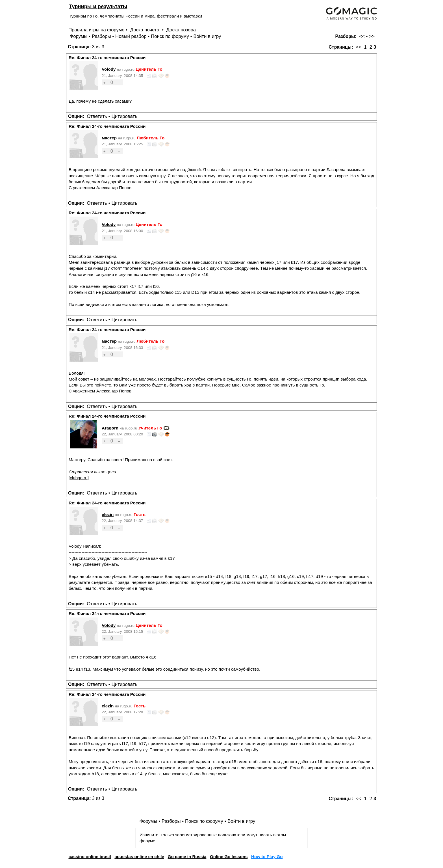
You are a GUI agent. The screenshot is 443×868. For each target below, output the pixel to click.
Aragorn (110, 428)
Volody (109, 69)
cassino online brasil (90, 857)
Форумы (78, 36)
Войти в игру (207, 36)
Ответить (97, 116)
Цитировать (124, 116)
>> (372, 36)
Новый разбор (131, 36)
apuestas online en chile (139, 857)
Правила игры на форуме (96, 30)
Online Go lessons (229, 857)
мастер (109, 138)
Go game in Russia (187, 857)
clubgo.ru (79, 478)
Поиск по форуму (170, 36)
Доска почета (146, 30)
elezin (108, 514)
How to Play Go (267, 857)
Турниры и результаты (98, 6)
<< (362, 36)
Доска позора (181, 30)
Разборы (101, 36)
